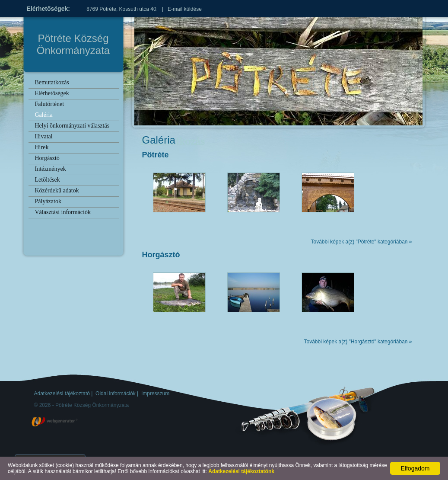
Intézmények (51, 169)
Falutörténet (50, 104)
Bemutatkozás (52, 82)
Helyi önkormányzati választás (72, 126)
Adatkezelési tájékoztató (62, 394)
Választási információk (63, 212)
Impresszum (155, 394)
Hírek (42, 147)
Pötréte (156, 155)
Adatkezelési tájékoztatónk (241, 471)
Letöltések (48, 180)
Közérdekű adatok (57, 190)
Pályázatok (48, 201)
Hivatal (44, 136)
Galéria (44, 115)
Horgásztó (47, 158)
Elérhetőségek (52, 93)
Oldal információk (116, 394)
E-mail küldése (185, 9)
